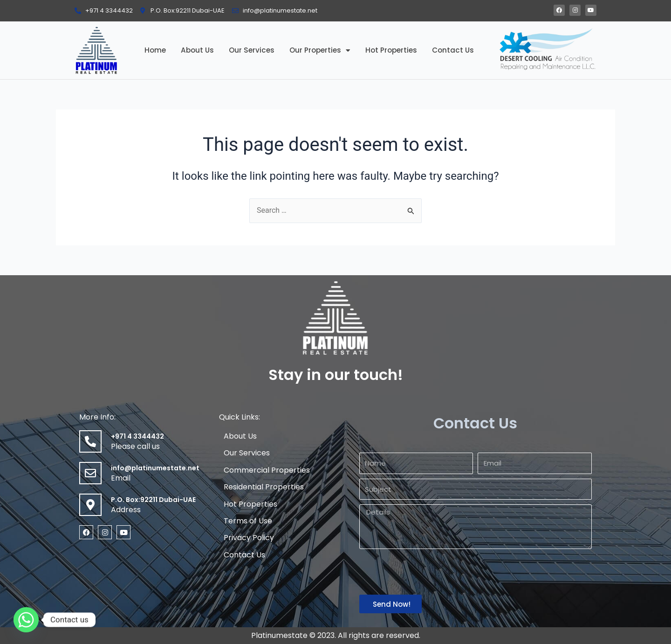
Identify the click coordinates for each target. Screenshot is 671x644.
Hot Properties (391, 50)
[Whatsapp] (26, 620)
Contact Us (453, 50)
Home (155, 50)
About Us (197, 50)
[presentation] (430, 572)
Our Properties (320, 51)
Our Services (252, 50)
